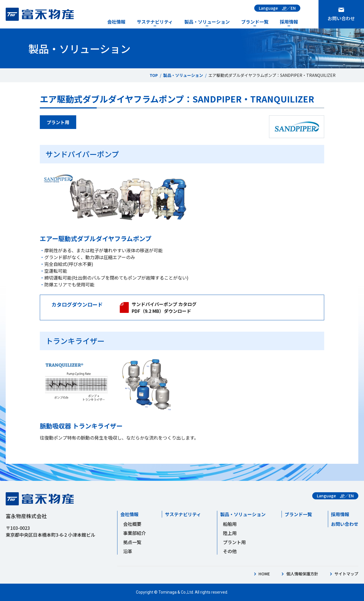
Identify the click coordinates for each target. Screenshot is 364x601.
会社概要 (132, 524)
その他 (230, 551)
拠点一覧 (132, 542)
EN (293, 8)
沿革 (128, 551)
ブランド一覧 (255, 22)
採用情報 (289, 22)
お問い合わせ (341, 18)
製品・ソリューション (207, 22)
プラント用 (234, 542)
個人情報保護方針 (302, 574)
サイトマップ (346, 574)
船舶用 (230, 524)
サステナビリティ (155, 22)
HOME (264, 574)
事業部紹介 (135, 533)
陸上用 (230, 533)
